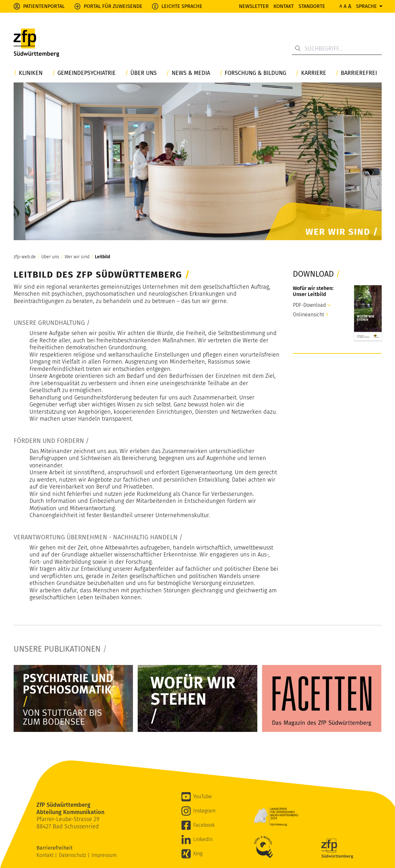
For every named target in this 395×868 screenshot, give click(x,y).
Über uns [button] (144, 73)
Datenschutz (73, 855)
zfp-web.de (25, 257)
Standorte (312, 6)
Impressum (104, 855)
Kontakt (284, 6)
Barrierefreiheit (55, 848)
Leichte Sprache (182, 6)
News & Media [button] (191, 73)
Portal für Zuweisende (113, 6)
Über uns (50, 257)
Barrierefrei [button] (359, 73)
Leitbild (102, 257)
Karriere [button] (314, 73)
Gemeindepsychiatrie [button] (87, 73)
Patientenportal (44, 6)
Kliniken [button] (31, 73)
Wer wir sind (77, 257)
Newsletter (254, 6)
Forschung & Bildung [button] (255, 73)
